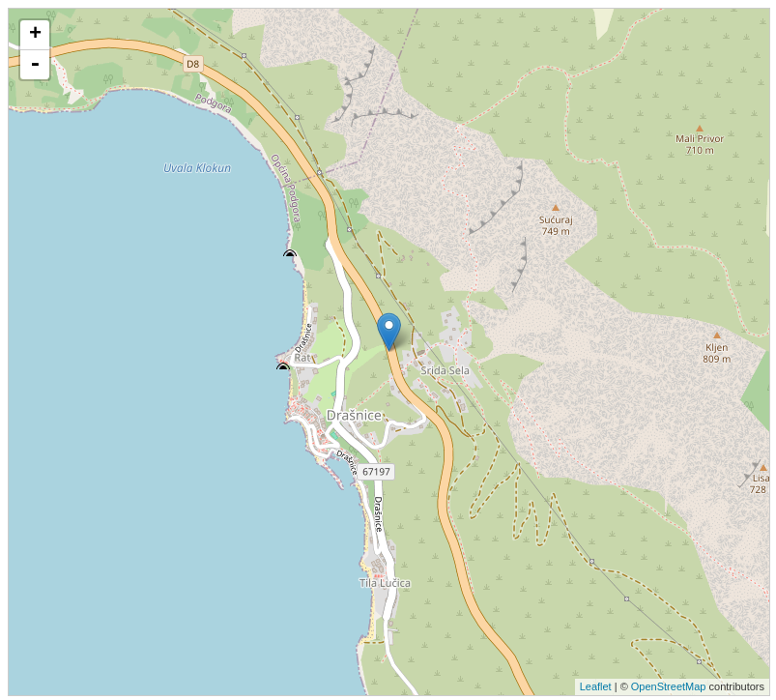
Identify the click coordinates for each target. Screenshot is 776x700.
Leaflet (596, 686)
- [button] (35, 65)
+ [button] (35, 35)
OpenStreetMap (669, 686)
